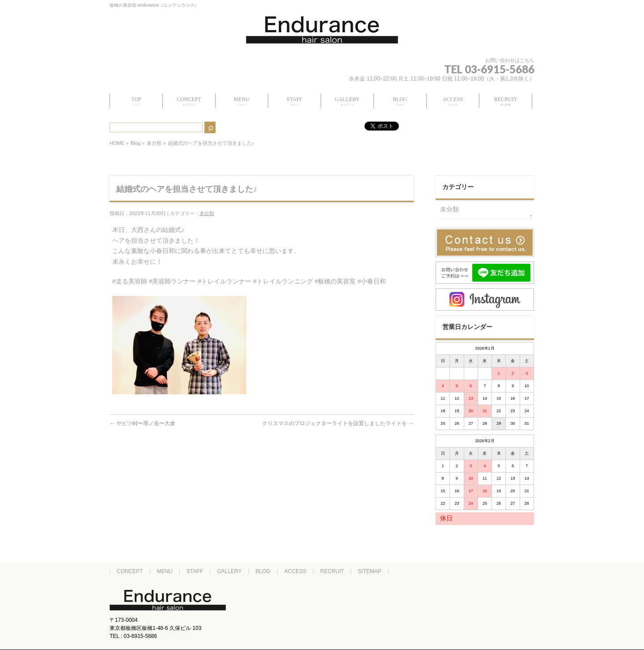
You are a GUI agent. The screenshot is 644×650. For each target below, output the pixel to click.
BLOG (263, 571)
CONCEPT (130, 571)
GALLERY (229, 571)
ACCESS (295, 571)
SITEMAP (370, 571)
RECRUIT (332, 571)
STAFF (195, 571)
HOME (117, 143)
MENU (165, 571)
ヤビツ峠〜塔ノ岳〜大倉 (142, 423)
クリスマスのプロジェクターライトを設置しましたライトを (338, 423)
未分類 (154, 143)
